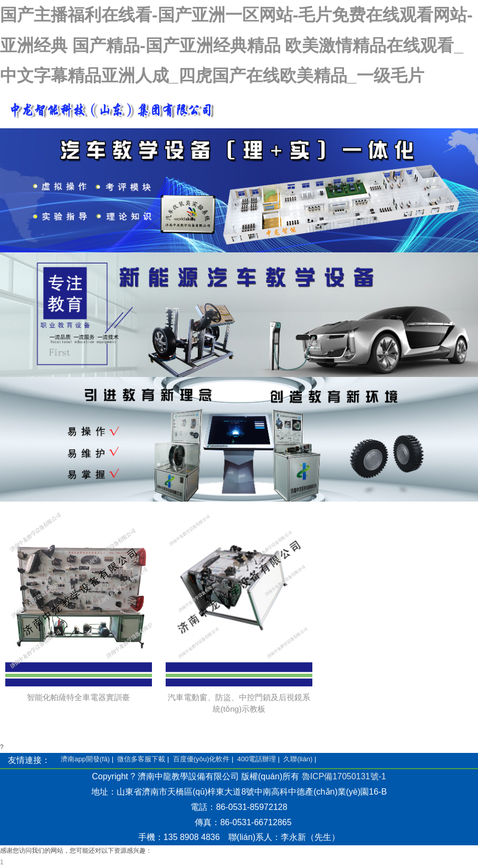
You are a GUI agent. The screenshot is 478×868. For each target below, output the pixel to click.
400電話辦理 (256, 759)
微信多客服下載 (141, 759)
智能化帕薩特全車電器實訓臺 (78, 697)
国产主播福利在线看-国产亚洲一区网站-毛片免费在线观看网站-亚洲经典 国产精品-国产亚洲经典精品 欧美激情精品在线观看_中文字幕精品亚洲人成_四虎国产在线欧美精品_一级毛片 (236, 45)
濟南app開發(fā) (85, 759)
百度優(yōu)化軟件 (202, 759)
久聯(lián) (298, 759)
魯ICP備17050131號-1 (344, 776)
